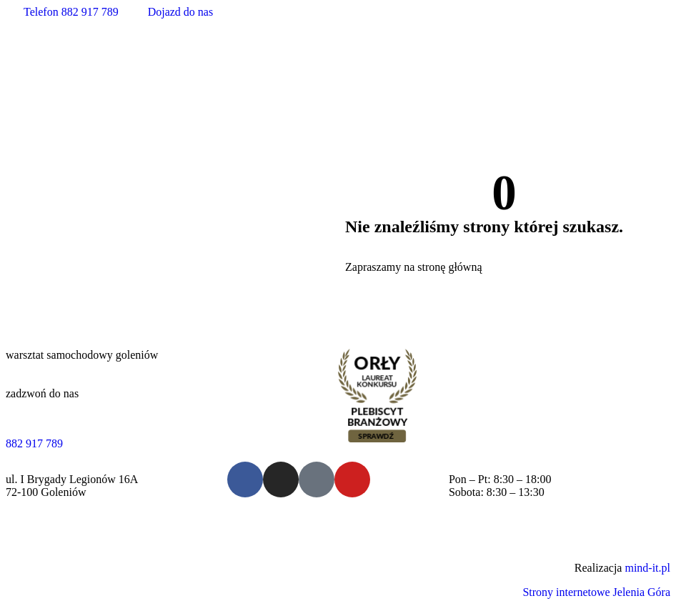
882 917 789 (34, 443)
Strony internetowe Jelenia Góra (596, 592)
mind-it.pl (647, 568)
